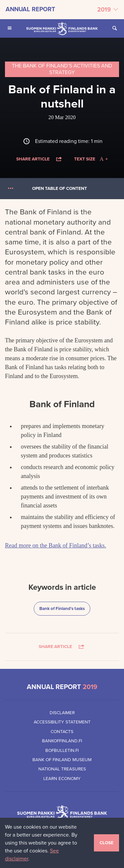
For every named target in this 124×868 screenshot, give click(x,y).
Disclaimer (62, 713)
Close (106, 843)
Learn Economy (62, 779)
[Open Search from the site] (114, 28)
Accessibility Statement (62, 722)
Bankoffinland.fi (62, 741)
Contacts (62, 732)
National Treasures (62, 769)
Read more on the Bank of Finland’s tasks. (56, 545)
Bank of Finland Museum (62, 760)
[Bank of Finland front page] (62, 28)
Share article (40, 159)
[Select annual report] (62, 10)
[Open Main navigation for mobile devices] (10, 28)
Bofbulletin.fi (62, 751)
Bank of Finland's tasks (62, 608)
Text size (91, 159)
